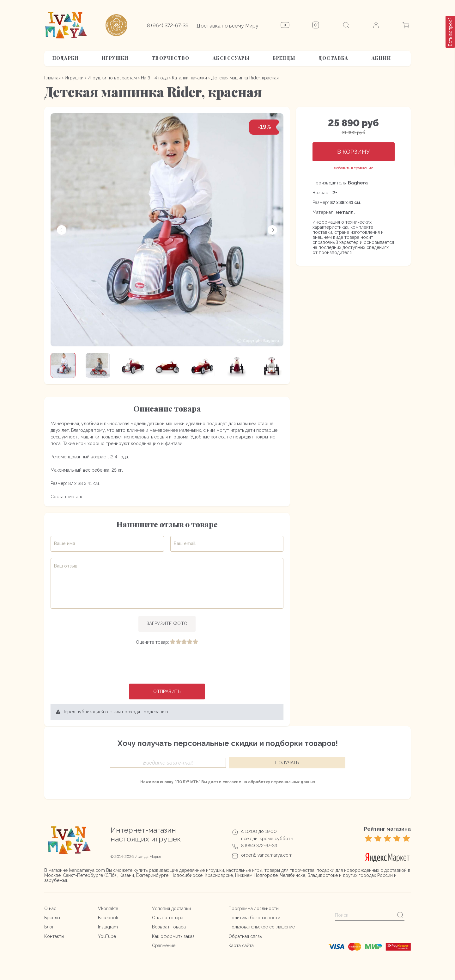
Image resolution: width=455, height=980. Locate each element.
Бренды (284, 58)
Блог (49, 927)
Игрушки (115, 58)
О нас (50, 909)
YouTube (107, 936)
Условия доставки (171, 909)
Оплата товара (168, 918)
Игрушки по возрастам (112, 78)
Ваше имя (64, 543)
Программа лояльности (254, 909)
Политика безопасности (254, 918)
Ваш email (185, 543)
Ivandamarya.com (87, 870)
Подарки (66, 58)
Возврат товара (169, 927)
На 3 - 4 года (154, 78)
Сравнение (164, 946)
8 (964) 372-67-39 (168, 25)
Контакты (54, 936)
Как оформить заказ (173, 936)
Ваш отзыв (66, 566)
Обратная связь (245, 936)
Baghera (358, 183)
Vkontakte (108, 909)
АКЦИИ (381, 58)
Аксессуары (231, 58)
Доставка (334, 58)
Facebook (108, 918)
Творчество (171, 58)
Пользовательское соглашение (262, 927)
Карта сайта (241, 946)
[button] (62, 230)
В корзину (353, 152)
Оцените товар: (152, 642)
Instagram (108, 927)
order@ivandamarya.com (267, 855)
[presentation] (167, 665)
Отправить (167, 692)
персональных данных (293, 782)
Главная (52, 78)
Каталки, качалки (189, 78)
